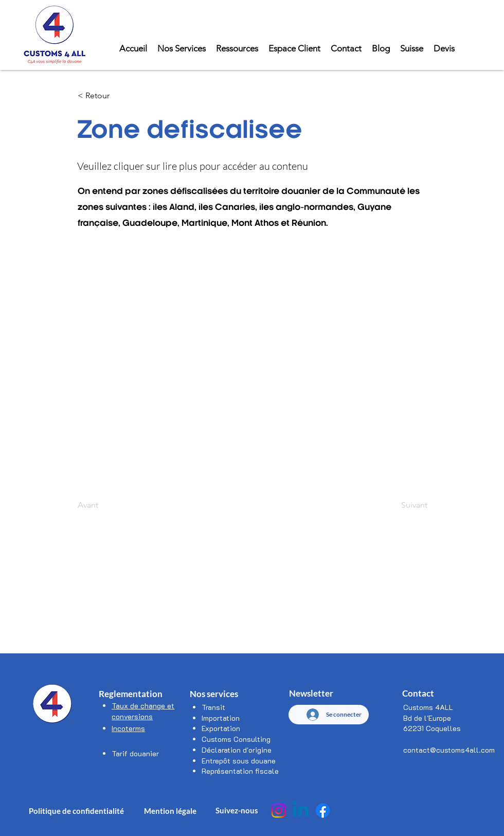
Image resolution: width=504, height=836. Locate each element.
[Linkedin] (301, 811)
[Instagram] (278, 811)
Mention (160, 811)
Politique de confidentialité (76, 811)
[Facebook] (323, 811)
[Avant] (112, 505)
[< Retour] (112, 96)
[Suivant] (402, 505)
